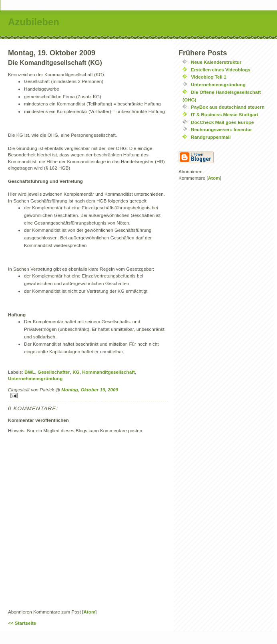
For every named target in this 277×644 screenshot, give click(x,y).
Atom (89, 612)
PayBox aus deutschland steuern (228, 107)
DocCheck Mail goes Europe (222, 122)
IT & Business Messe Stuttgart (225, 114)
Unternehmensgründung (35, 378)
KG (76, 372)
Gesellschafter (54, 372)
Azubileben (34, 22)
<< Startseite (22, 623)
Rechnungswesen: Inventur (222, 129)
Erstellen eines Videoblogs (221, 70)
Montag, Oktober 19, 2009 (90, 390)
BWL (30, 372)
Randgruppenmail (211, 137)
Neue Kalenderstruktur (216, 62)
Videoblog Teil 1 (209, 77)
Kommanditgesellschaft (108, 372)
